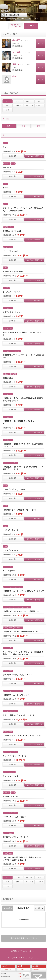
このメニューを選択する (34, 156)
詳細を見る (13, 156)
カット (18, 101)
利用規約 (15, 951)
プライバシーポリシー (27, 951)
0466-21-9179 (13, 15)
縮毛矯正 (18, 106)
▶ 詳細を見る (18, 46)
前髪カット (29, 101)
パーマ (8, 106)
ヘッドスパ (39, 106)
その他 (8, 110)
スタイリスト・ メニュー (16, 26)
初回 (23, 126)
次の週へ (39, 908)
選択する (40, 43)
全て (8, 101)
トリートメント (29, 106)
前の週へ (8, 908)
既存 (38, 126)
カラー (39, 101)
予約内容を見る (26, 976)
